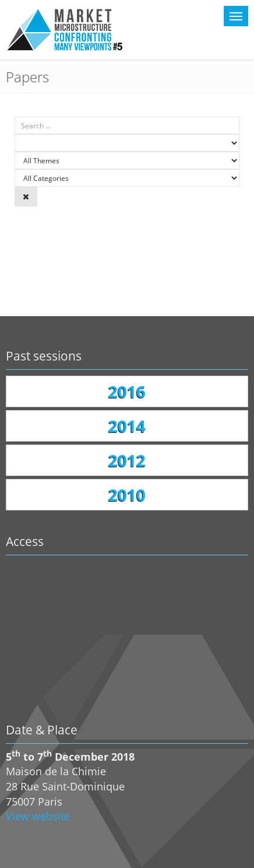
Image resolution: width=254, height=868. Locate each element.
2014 (127, 426)
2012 (127, 460)
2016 (127, 391)
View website (38, 816)
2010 (127, 495)
